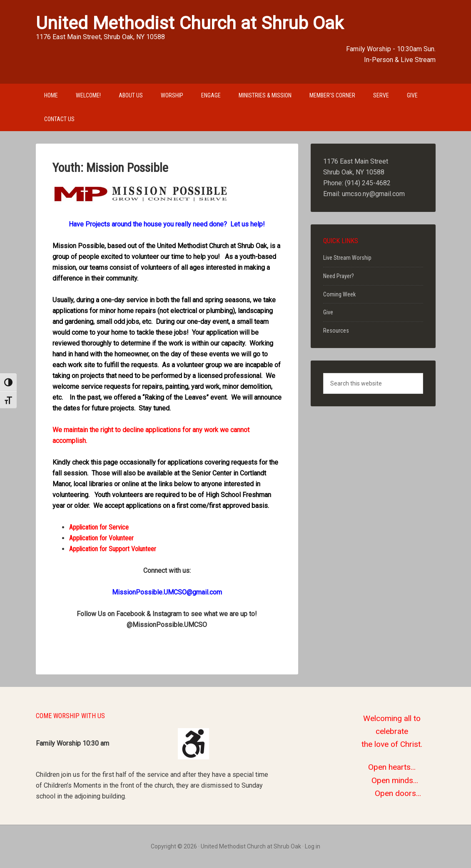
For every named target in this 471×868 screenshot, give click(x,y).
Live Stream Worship (347, 258)
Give (328, 312)
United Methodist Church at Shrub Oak (190, 23)
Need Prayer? (339, 276)
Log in (313, 846)
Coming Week (339, 294)
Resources (336, 331)
